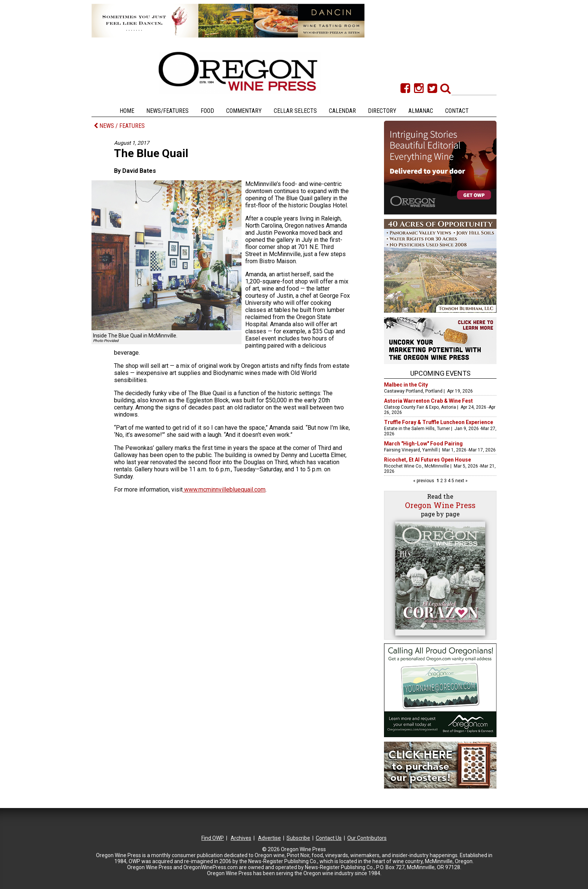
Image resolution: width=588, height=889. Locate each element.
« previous (424, 481)
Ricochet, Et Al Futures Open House (427, 460)
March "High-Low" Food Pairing (423, 444)
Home (127, 111)
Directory (382, 111)
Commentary (244, 111)
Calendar (342, 111)
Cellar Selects (295, 111)
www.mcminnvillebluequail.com (224, 489)
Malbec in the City (406, 385)
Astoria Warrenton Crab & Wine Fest (428, 401)
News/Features (167, 111)
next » (461, 481)
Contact (457, 111)
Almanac (421, 111)
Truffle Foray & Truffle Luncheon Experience (439, 422)
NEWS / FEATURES (119, 126)
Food (207, 111)
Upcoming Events (440, 373)
